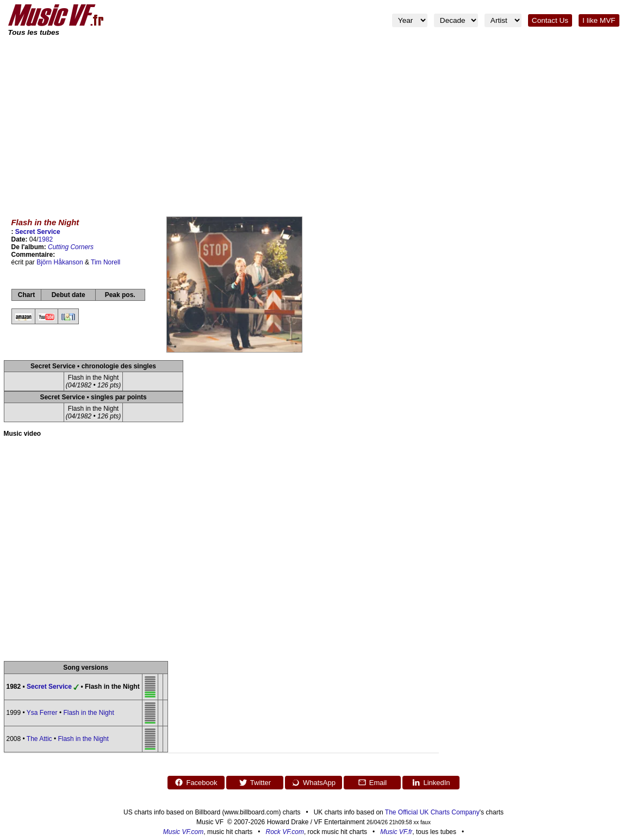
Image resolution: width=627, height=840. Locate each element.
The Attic (39, 739)
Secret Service (38, 232)
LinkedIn (431, 782)
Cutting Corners (71, 247)
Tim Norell (105, 262)
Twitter (255, 782)
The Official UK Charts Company (432, 812)
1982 (46, 239)
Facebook (196, 782)
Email (373, 782)
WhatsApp (313, 782)
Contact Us (550, 20)
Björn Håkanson (60, 262)
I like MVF (599, 20)
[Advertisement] (314, 120)
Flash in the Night (88, 713)
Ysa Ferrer (42, 713)
